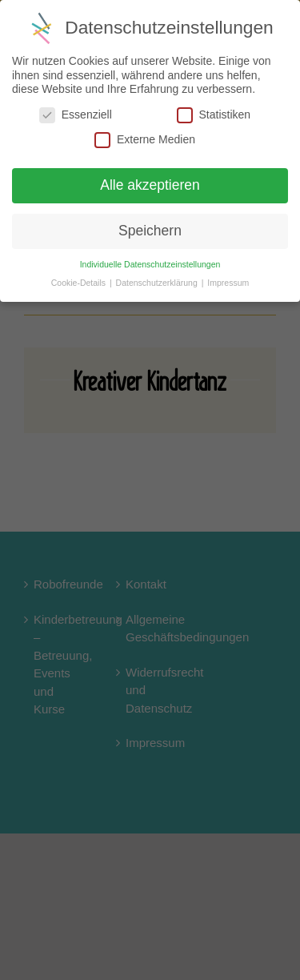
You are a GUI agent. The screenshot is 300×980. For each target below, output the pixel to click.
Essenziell (76, 115)
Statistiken (214, 115)
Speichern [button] (150, 231)
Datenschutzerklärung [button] (158, 283)
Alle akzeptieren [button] (150, 185)
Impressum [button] (228, 283)
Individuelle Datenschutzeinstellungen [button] (150, 264)
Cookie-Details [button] (80, 283)
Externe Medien (145, 140)
